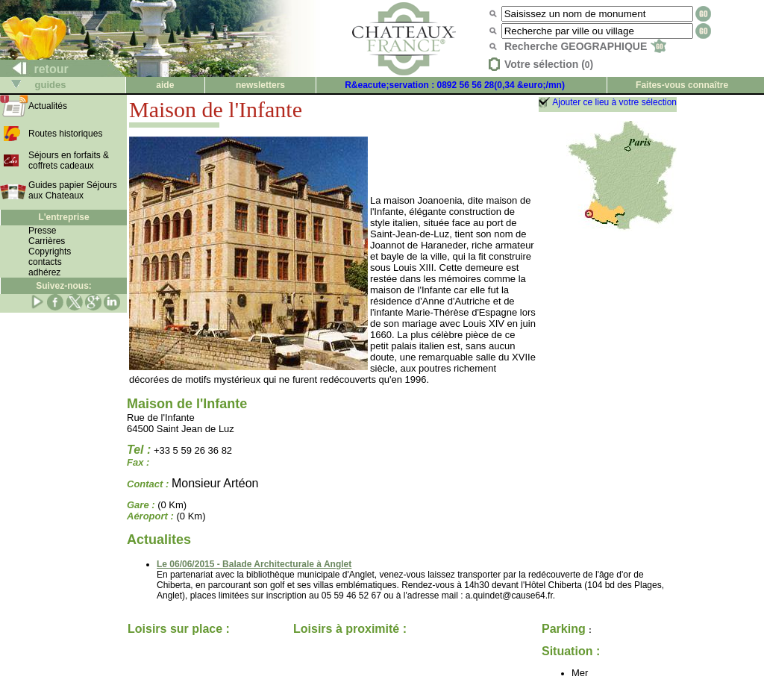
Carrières (47, 241)
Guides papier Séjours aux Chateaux (73, 190)
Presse (42, 231)
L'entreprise (63, 217)
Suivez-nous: (64, 286)
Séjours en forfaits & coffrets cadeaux (69, 160)
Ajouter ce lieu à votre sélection (614, 102)
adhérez (44, 272)
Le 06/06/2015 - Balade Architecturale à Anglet (254, 564)
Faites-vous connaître (682, 85)
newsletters (260, 85)
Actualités (48, 106)
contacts (45, 262)
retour (35, 69)
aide (165, 85)
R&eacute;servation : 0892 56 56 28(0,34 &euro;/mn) (455, 85)
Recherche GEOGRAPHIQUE (585, 46)
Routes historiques (65, 134)
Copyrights (50, 251)
